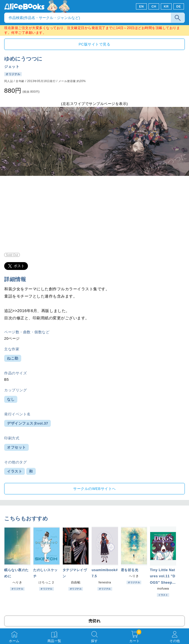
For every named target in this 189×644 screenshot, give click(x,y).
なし (11, 399)
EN (141, 6)
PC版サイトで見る (94, 44)
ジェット (12, 67)
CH (154, 6)
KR (166, 6)
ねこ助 (13, 358)
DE (179, 6)
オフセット (16, 447)
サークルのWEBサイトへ (94, 489)
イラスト (15, 471)
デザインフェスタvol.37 (27, 423)
